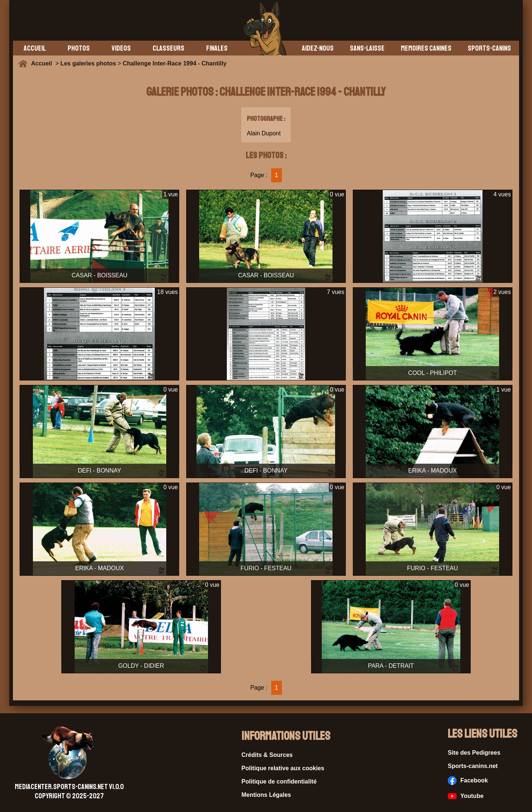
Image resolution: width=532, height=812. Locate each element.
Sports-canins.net (473, 766)
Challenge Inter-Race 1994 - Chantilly (175, 63)
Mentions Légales (266, 795)
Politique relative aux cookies (283, 768)
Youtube (466, 796)
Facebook (468, 781)
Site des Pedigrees (474, 753)
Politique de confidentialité (279, 781)
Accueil (43, 63)
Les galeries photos (88, 63)
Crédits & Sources (267, 755)
